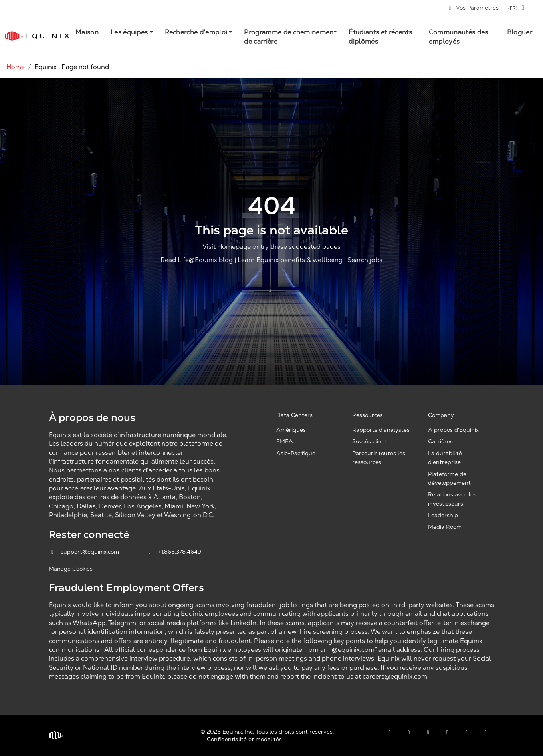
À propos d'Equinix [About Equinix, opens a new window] (453, 430)
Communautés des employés (459, 37)
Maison (87, 32)
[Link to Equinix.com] (37, 36)
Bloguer (520, 32)
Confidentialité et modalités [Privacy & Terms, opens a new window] (244, 739)
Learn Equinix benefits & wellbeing (290, 260)
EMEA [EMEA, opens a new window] (285, 441)
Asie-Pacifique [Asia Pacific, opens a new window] (296, 453)
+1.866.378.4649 (174, 552)
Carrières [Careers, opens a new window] (440, 441)
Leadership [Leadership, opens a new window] (443, 515)
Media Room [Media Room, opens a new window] (445, 527)
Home (16, 67)
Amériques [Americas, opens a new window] (291, 430)
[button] (518, 8)
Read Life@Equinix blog (197, 260)
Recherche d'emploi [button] (196, 32)
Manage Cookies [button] (71, 569)
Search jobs (365, 260)
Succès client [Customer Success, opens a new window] (370, 441)
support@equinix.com (85, 552)
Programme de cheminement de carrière (290, 37)
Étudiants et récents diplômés (380, 37)
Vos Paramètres (473, 8)
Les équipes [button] (129, 32)
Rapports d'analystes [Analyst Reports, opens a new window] (381, 430)
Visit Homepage (227, 247)
